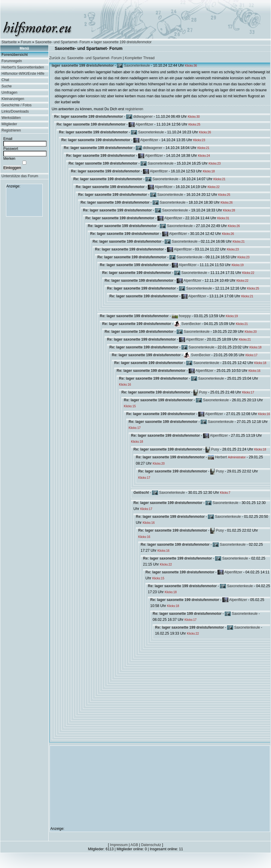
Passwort (11, 149)
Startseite (9, 42)
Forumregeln (12, 61)
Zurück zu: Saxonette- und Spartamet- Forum (85, 58)
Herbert (221, 457)
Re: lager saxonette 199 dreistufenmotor (88, 117)
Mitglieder (9, 124)
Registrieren (11, 130)
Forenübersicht (15, 55)
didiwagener (143, 117)
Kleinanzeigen (13, 99)
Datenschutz (151, 845)
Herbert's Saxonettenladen (23, 67)
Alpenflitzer (144, 124)
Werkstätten (11, 118)
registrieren (134, 109)
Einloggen (12, 168)
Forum (26, 42)
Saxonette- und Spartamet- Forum (62, 42)
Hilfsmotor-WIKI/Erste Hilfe (23, 74)
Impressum (119, 845)
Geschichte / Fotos (17, 105)
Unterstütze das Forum (20, 176)
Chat (5, 80)
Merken (9, 159)
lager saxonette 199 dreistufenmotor (123, 42)
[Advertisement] (24, 202)
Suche (7, 86)
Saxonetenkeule (137, 65)
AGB (134, 845)
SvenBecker (191, 324)
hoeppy (185, 316)
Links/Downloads (15, 111)
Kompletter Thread (140, 58)
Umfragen (9, 93)
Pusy (203, 392)
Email (8, 139)
